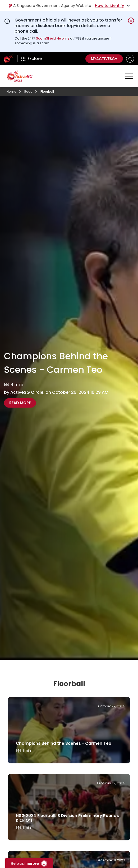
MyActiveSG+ (104, 59)
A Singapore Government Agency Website (50, 6)
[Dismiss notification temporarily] (131, 21)
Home (11, 91)
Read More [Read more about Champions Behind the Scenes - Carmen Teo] (20, 403)
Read (28, 91)
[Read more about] (69, 730)
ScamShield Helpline (53, 38)
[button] (130, 59)
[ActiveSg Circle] (8, 59)
